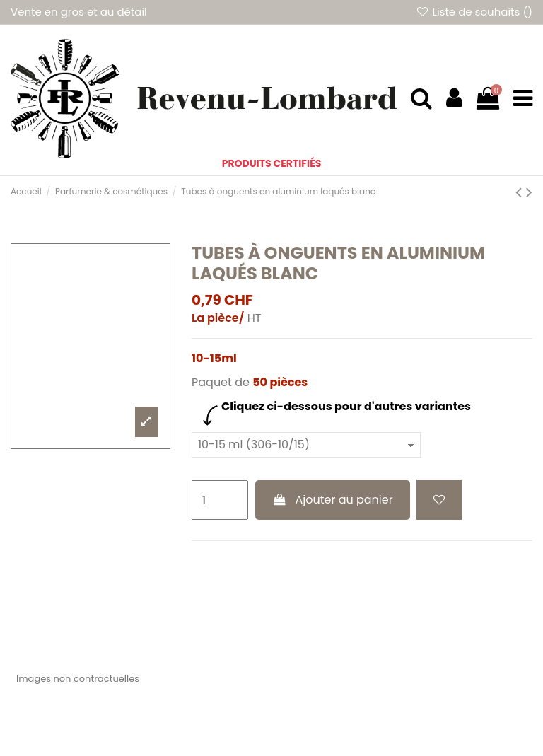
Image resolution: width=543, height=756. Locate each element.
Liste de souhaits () (474, 12)
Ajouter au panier (333, 500)
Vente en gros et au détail (79, 12)
